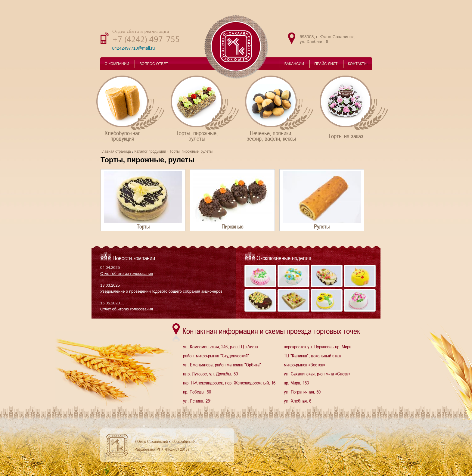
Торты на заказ (354, 107)
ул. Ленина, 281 (197, 401)
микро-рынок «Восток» (304, 365)
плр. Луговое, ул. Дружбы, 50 (210, 374)
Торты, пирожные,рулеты (205, 108)
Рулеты (322, 227)
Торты (143, 227)
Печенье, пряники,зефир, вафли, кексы (279, 108)
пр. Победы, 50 (197, 392)
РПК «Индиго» (168, 449)
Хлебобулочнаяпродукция (131, 108)
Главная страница (116, 151)
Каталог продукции (150, 151)
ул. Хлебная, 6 (298, 401)
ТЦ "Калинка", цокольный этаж (312, 356)
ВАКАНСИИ (294, 64)
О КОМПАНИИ (117, 64)
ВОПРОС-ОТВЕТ (154, 64)
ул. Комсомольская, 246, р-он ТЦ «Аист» (221, 347)
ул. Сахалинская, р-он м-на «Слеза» (317, 374)
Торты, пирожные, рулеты (191, 151)
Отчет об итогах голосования (127, 274)
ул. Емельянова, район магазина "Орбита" (222, 365)
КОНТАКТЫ (358, 64)
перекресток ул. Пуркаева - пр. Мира (318, 347)
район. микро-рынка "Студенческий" (216, 356)
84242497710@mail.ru (134, 48)
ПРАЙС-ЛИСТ (326, 64)
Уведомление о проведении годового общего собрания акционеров (161, 291)
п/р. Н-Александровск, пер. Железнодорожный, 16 (229, 383)
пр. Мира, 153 (296, 383)
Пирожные (232, 227)
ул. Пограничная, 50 (302, 392)
